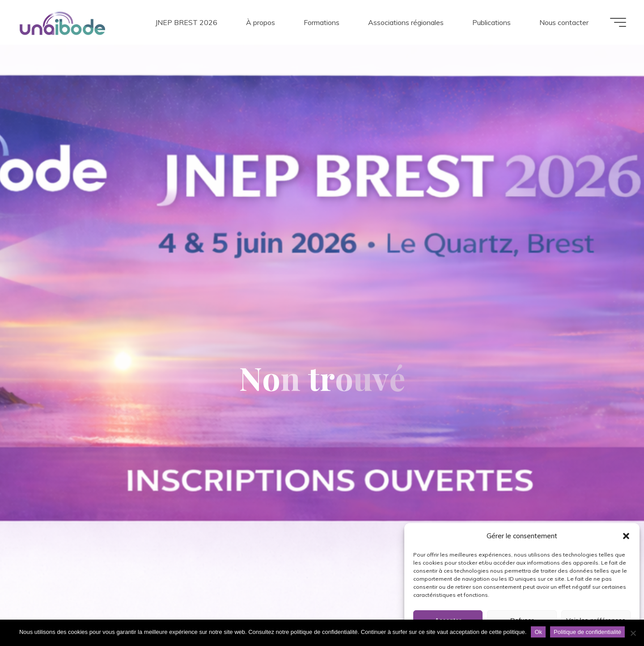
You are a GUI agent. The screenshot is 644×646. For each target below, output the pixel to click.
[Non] (633, 633)
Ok (538, 632)
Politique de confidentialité (587, 632)
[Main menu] (618, 22)
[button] (626, 536)
